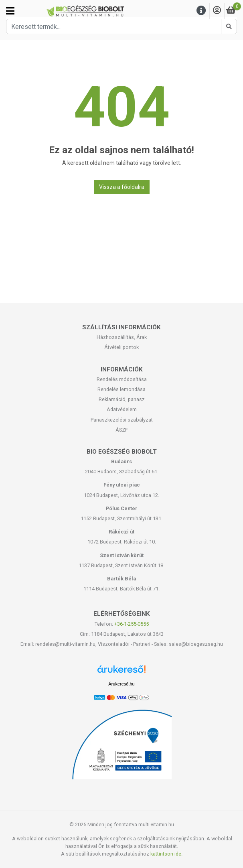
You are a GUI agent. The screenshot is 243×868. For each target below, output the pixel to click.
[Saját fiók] (217, 11)
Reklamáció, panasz (122, 399)
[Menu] (201, 11)
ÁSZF (122, 430)
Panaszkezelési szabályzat (122, 420)
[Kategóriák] (10, 11)
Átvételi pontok (121, 347)
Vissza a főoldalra (122, 187)
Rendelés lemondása (121, 389)
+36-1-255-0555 (132, 624)
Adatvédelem (122, 409)
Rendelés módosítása (122, 379)
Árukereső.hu (121, 684)
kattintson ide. (166, 854)
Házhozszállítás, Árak (122, 337)
